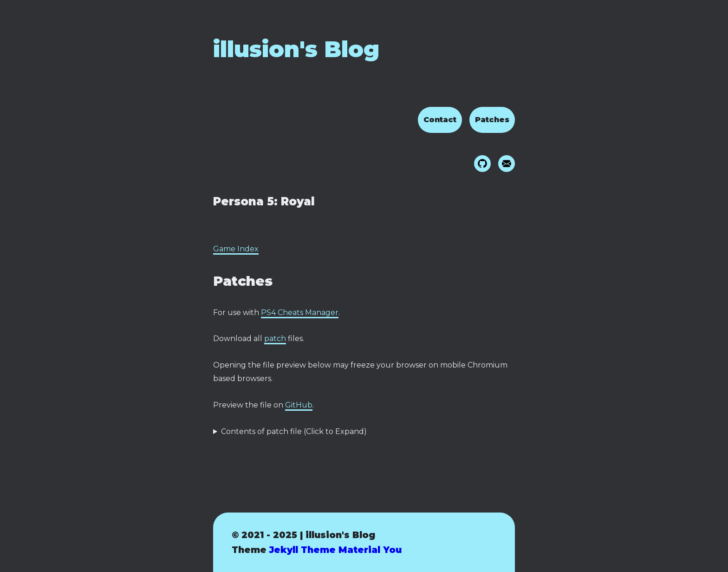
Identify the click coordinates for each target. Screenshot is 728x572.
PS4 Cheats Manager (300, 312)
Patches (492, 120)
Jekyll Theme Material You (335, 550)
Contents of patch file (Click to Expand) (294, 431)
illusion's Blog (296, 49)
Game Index (236, 249)
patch (275, 339)
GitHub (299, 405)
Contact (440, 120)
